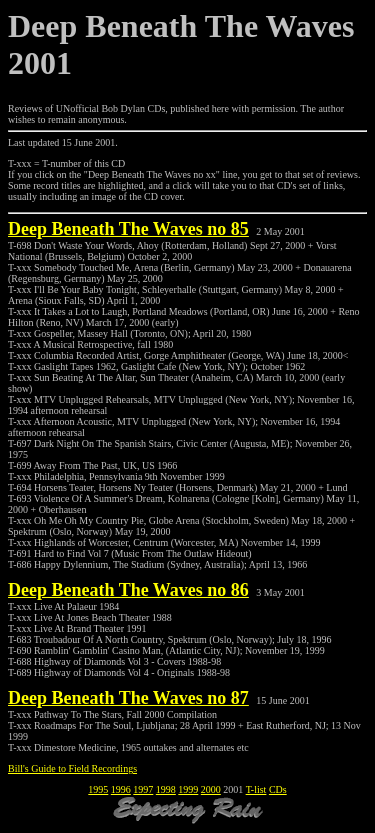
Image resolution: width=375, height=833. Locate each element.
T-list (256, 789)
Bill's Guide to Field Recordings (72, 768)
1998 (166, 789)
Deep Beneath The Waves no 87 (128, 698)
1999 (188, 789)
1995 (98, 789)
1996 (121, 789)
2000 (211, 789)
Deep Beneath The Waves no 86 (128, 590)
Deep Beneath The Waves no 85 (128, 229)
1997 (143, 789)
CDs (278, 789)
